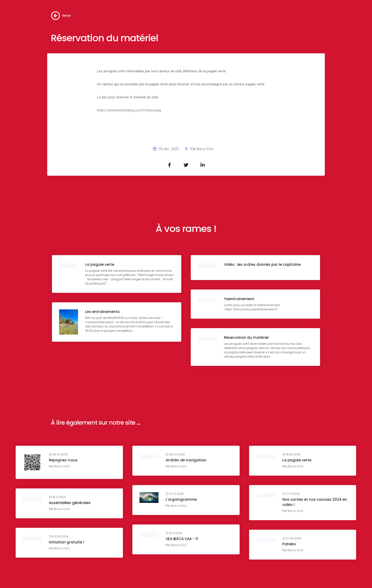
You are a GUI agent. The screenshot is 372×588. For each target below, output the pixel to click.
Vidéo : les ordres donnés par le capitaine (262, 264)
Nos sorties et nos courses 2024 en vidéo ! (315, 502)
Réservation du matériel (246, 338)
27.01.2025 (175, 494)
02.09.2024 (59, 537)
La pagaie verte (100, 264)
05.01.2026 (58, 455)
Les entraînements (102, 312)
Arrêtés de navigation (186, 460)
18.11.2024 (57, 497)
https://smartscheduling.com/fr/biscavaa (129, 110)
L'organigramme (181, 499)
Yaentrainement (239, 299)
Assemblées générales (70, 503)
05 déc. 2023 (169, 149)
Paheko (289, 544)
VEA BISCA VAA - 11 (182, 539)
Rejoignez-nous (63, 460)
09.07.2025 (175, 455)
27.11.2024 (291, 494)
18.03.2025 (292, 455)
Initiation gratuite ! (67, 542)
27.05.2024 (292, 538)
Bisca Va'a (205, 149)
